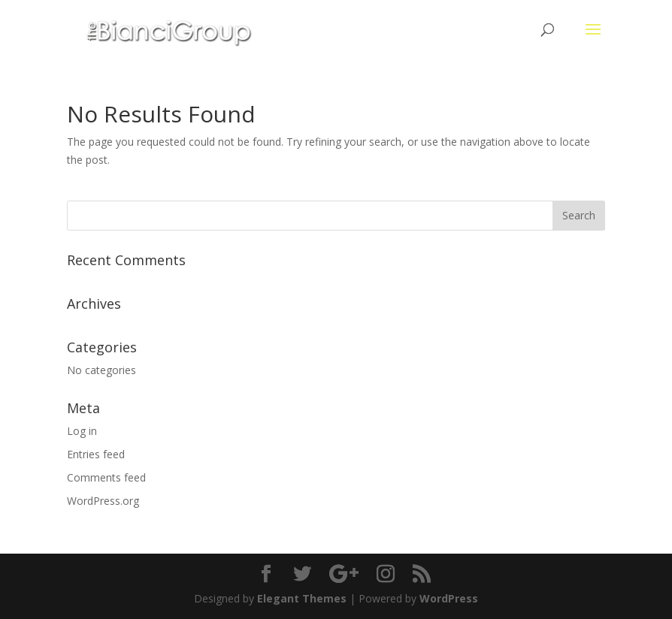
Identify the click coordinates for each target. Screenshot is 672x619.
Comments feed (106, 477)
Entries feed (96, 454)
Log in (82, 431)
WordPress (449, 598)
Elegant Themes (302, 598)
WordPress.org (103, 501)
